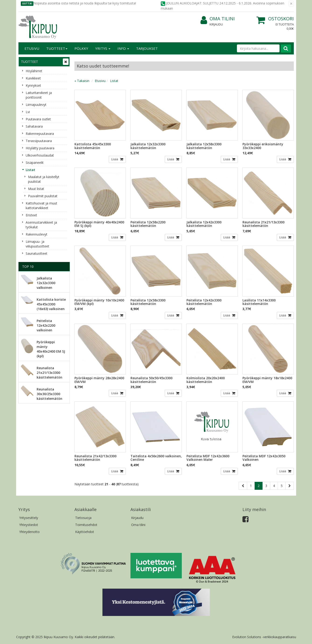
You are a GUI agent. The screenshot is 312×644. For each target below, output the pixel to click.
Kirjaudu (216, 24)
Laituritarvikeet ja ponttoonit (39, 95)
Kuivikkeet (33, 78)
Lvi (28, 112)
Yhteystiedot (29, 525)
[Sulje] (291, 4)
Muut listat (36, 189)
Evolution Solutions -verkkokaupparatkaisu (264, 637)
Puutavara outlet (38, 119)
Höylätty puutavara (40, 148)
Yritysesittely (29, 518)
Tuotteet (57, 48)
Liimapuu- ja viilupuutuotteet (37, 244)
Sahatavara (34, 126)
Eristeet (31, 215)
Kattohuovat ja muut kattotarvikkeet (41, 206)
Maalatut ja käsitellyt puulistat (44, 179)
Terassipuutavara (39, 141)
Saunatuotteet (37, 253)
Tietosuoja (83, 518)
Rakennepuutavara (40, 134)
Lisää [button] (115, 159)
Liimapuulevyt (36, 105)
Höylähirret (34, 71)
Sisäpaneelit (35, 163)
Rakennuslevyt (37, 234)
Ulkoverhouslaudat (40, 155)
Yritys (103, 48)
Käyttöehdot (85, 532)
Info (123, 48)
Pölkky (81, 48)
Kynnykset (33, 85)
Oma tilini (218, 19)
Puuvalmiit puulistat (43, 196)
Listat (30, 170)
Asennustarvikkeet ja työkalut (41, 225)
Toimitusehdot (86, 525)
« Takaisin (82, 81)
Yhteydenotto (29, 532)
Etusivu (32, 48)
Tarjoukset (147, 48)
